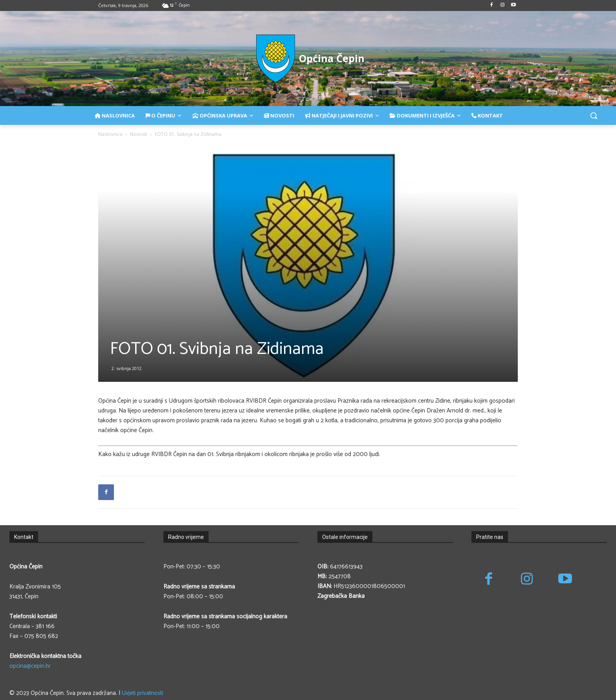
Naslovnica (110, 134)
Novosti (139, 134)
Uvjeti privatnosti (142, 693)
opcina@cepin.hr (30, 666)
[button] (594, 115)
